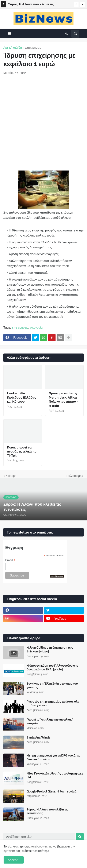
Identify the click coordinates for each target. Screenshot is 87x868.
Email (10, 560)
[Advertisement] (43, 123)
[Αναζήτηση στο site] (39, 837)
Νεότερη (11, 476)
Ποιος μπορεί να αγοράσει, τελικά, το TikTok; (22, 452)
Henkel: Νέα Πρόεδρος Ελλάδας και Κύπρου (22, 397)
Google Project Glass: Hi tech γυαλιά (52, 791)
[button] (76, 4)
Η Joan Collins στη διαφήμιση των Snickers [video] (50, 649)
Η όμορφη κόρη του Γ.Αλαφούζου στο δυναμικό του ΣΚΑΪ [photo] (52, 667)
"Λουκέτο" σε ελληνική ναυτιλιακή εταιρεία (50, 721)
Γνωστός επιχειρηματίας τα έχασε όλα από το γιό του (53, 703)
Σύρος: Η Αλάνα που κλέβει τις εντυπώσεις (31, 5)
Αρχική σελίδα (13, 48)
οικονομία (36, 327)
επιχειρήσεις (33, 48)
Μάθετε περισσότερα (36, 851)
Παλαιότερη (74, 476)
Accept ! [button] (14, 860)
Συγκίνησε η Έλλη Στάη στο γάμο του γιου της (52, 685)
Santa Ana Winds (38, 737)
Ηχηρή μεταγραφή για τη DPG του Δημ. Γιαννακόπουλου (53, 757)
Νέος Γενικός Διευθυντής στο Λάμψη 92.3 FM (55, 775)
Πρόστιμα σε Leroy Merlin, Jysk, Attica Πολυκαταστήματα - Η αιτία (63, 400)
